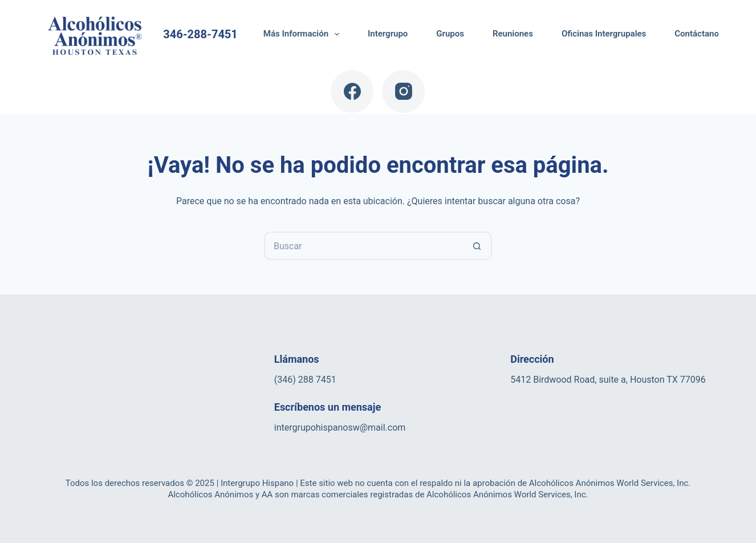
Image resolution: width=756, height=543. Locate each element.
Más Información (304, 34)
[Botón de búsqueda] (478, 246)
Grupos (450, 34)
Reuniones (513, 34)
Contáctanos (699, 34)
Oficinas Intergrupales (604, 34)
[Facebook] (352, 92)
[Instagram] (403, 92)
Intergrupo (388, 34)
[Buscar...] (364, 246)
